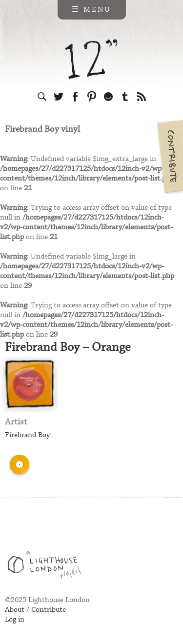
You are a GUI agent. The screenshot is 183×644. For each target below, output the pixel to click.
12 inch (91, 59)
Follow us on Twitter (59, 97)
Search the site (42, 97)
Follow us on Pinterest (92, 97)
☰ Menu (91, 10)
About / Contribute (35, 610)
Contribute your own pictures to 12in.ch (169, 156)
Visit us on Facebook (75, 97)
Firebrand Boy (27, 435)
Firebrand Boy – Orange (68, 347)
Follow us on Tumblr (125, 97)
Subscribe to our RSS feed (142, 97)
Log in (15, 620)
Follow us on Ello (108, 97)
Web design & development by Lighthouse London (48, 566)
